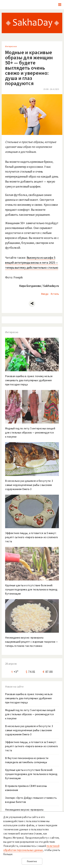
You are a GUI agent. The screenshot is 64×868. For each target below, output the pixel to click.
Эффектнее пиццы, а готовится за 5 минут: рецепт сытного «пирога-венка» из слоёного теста (32, 746)
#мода (45, 294)
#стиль (55, 294)
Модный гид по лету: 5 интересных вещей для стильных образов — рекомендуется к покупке (30, 714)
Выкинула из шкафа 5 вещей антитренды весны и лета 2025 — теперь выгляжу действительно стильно (32, 263)
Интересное (11, 46)
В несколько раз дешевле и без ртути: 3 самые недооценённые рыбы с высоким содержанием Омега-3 (29, 730)
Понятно (32, 861)
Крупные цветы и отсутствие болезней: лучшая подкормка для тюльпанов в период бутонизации (31, 774)
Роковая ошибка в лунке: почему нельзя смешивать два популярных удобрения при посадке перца (29, 698)
